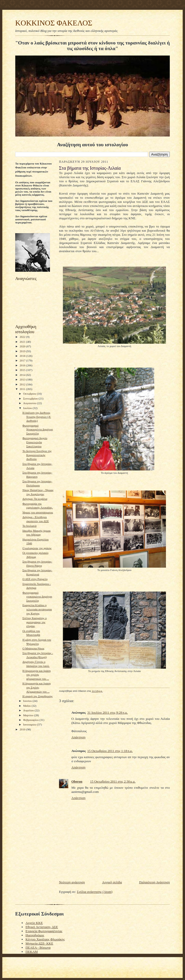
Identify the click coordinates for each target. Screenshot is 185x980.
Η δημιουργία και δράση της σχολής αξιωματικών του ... (37, 675)
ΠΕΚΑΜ (32, 952)
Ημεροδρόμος (35, 935)
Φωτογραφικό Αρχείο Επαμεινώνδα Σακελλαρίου (35, 442)
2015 (23, 370)
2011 (23, 389)
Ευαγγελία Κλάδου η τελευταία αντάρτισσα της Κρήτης (37, 609)
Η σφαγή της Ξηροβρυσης (38, 696)
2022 (23, 337)
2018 (23, 356)
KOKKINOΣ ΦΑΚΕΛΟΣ (54, 23)
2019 (23, 351)
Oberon (77, 781)
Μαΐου (27, 706)
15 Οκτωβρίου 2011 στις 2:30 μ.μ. (113, 781)
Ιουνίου (28, 701)
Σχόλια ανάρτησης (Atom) (95, 892)
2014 (23, 375)
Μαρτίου (29, 715)
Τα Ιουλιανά (30, 526)
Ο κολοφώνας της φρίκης (37, 548)
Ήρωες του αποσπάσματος (38, 512)
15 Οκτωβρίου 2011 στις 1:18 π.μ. (110, 751)
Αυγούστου (30, 403)
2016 (23, 365)
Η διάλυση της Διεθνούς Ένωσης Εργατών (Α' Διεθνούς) (37, 417)
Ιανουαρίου (30, 724)
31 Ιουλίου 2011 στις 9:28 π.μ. (108, 713)
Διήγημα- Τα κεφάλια (35, 499)
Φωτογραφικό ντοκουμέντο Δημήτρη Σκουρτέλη (37, 597)
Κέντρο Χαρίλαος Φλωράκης (45, 939)
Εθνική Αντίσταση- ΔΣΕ (42, 927)
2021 (23, 342)
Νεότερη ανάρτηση (72, 882)
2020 (23, 346)
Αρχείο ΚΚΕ (34, 923)
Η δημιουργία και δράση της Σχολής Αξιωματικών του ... (37, 687)
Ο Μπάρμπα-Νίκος (33, 648)
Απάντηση (78, 737)
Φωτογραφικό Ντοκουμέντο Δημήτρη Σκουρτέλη (38, 429)
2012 (23, 384)
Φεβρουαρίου (31, 720)
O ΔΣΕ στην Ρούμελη (35, 579)
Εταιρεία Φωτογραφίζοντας (44, 931)
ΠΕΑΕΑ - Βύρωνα (38, 947)
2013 (23, 379)
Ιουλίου (28, 408)
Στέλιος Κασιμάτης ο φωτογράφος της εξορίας (35, 622)
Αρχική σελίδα (112, 882)
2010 (23, 729)
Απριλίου (29, 710)
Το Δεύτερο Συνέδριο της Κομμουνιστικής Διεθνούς (37, 455)
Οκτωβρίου (30, 394)
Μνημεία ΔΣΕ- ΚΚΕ (39, 943)
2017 (23, 360)
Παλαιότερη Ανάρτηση (154, 882)
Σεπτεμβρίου (31, 398)
